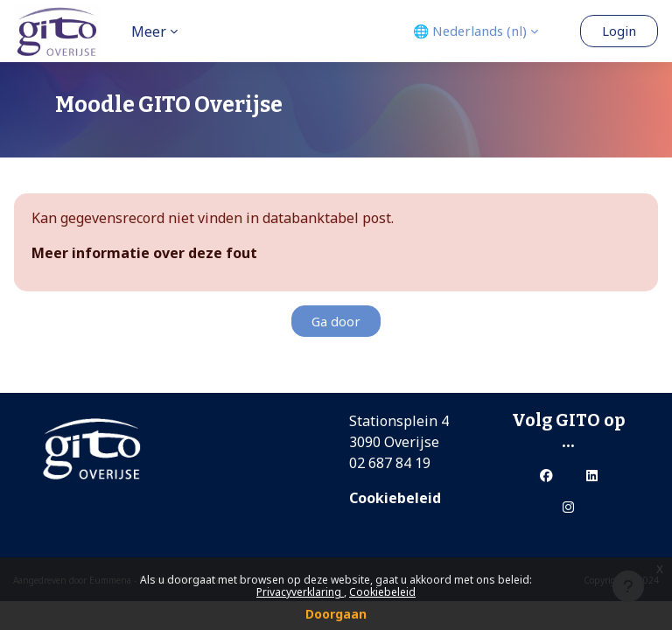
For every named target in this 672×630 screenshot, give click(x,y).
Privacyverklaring (300, 592)
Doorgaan (336, 614)
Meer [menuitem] (149, 31)
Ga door (336, 321)
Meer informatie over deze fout (144, 253)
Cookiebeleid (382, 592)
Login (619, 31)
